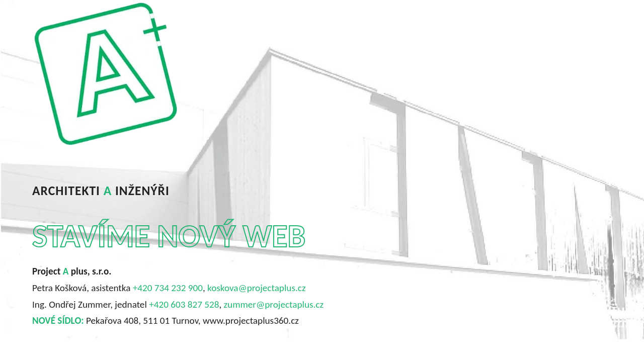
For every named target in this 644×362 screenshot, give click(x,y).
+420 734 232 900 (168, 288)
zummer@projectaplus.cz (274, 304)
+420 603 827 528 (184, 304)
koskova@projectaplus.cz (256, 288)
